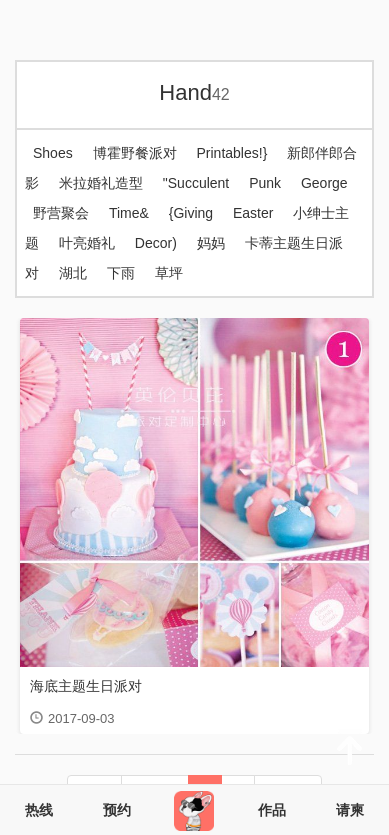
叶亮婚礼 (87, 243)
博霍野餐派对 (135, 153)
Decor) (156, 243)
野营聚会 (61, 213)
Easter (253, 213)
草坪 (169, 273)
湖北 (73, 273)
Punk (265, 183)
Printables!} (231, 153)
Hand (194, 92)
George (324, 183)
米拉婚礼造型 (101, 183)
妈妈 (211, 243)
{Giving (191, 213)
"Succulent (196, 183)
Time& (129, 213)
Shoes (53, 153)
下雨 (121, 273)
